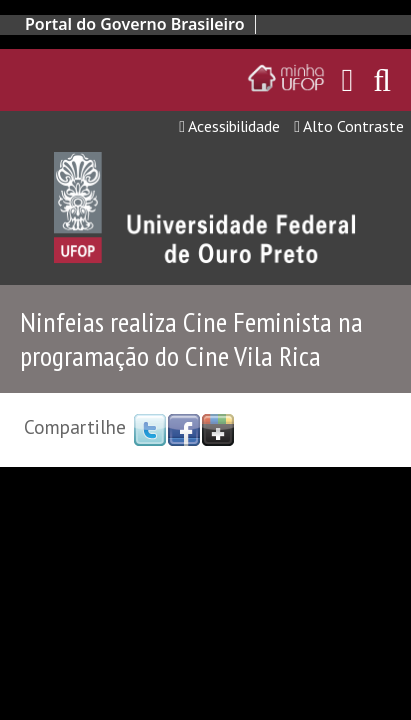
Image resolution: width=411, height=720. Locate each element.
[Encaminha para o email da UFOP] (348, 80)
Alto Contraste (349, 126)
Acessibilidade (229, 126)
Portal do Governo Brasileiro (135, 24)
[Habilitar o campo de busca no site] (382, 85)
